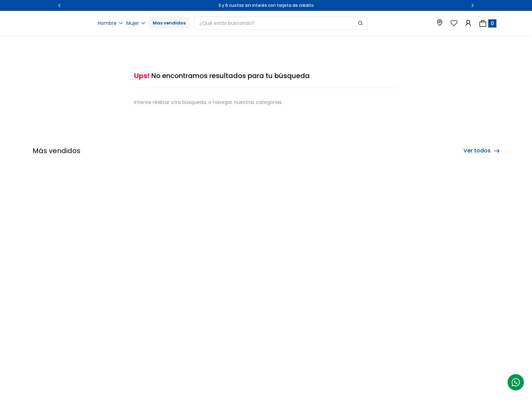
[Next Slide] (473, 5)
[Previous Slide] (59, 5)
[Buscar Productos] (360, 23)
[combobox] (312, 23)
